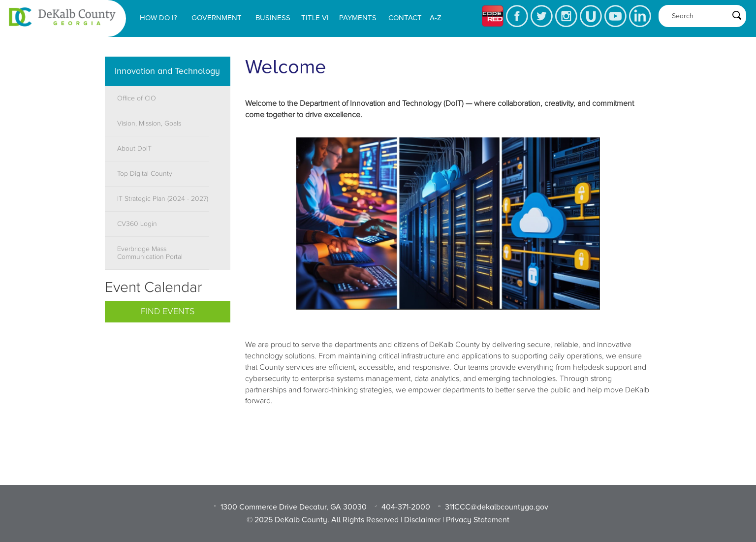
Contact (405, 18)
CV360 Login (137, 224)
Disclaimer (422, 520)
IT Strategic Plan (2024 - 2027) (163, 199)
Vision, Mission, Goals (149, 124)
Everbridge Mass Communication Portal (150, 253)
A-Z (436, 18)
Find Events (168, 312)
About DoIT (134, 149)
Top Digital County (145, 174)
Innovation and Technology (167, 71)
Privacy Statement (478, 520)
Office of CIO (137, 98)
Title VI (315, 18)
